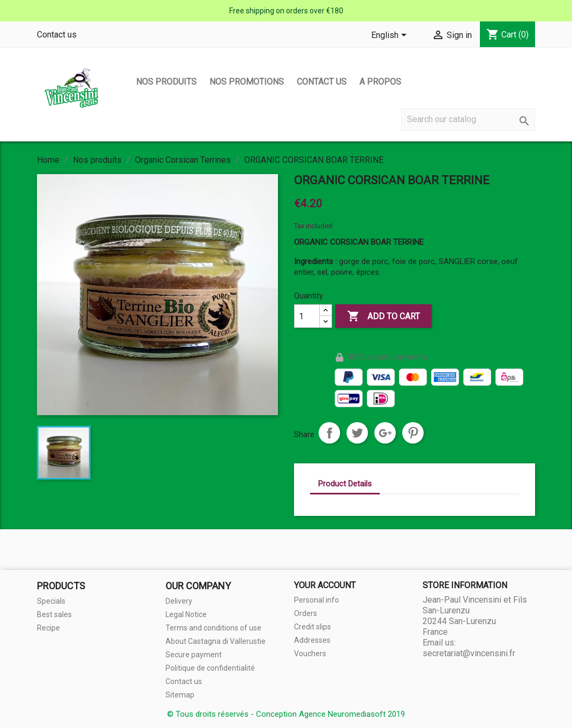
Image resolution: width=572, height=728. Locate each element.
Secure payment (194, 655)
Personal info (317, 600)
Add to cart (383, 317)
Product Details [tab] (345, 484)
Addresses (312, 640)
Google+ (385, 433)
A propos (380, 82)
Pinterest (413, 433)
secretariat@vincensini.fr (469, 653)
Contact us (57, 35)
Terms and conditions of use (213, 628)
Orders (306, 613)
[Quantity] (307, 316)
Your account (325, 585)
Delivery (179, 601)
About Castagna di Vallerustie (216, 641)
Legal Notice (186, 614)
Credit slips (313, 627)
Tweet (357, 433)
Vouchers (310, 654)
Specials (51, 601)
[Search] (468, 119)
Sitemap (180, 695)
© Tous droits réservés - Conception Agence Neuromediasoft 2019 (286, 714)
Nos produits (166, 82)
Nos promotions (247, 82)
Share (329, 433)
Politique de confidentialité (210, 668)
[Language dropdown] (391, 36)
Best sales (54, 614)
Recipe (48, 628)
